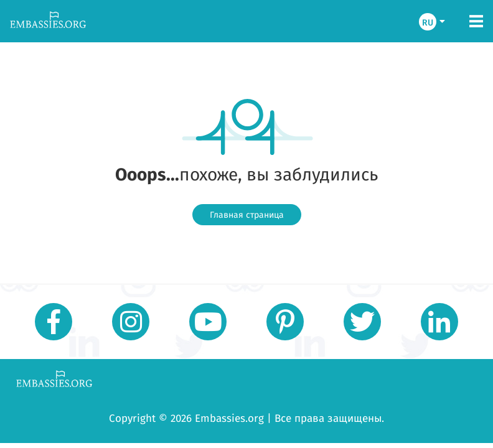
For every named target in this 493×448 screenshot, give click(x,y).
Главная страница (247, 215)
